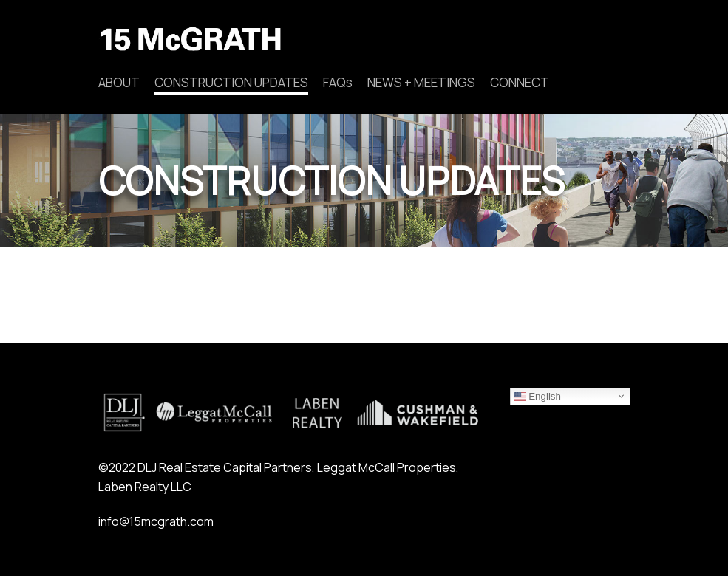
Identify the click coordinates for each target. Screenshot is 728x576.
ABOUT (119, 82)
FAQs (338, 82)
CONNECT (520, 82)
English (538, 396)
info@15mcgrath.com (156, 521)
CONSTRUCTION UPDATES (231, 82)
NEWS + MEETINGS (421, 82)
